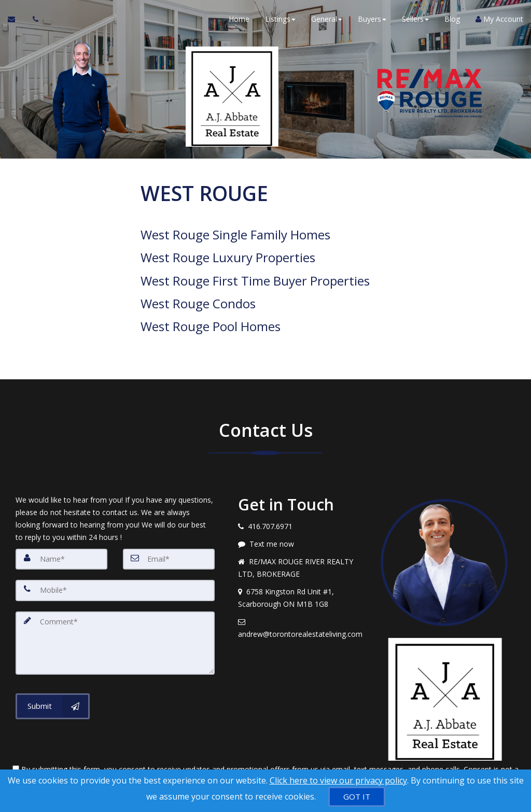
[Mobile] (115, 566)
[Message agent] (302, 520)
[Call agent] (33, 21)
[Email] (169, 535)
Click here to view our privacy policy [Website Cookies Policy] (338, 780)
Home (239, 20)
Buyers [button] (372, 20)
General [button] (327, 20)
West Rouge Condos (198, 287)
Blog (452, 20)
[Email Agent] (16, 21)
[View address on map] (302, 574)
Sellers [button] (415, 20)
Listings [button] (280, 20)
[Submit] (53, 681)
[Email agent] (302, 604)
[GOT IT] (357, 797)
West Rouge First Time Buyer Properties (255, 269)
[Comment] (115, 618)
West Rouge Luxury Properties (228, 252)
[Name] (61, 535)
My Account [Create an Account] (499, 20)
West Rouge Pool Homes (211, 304)
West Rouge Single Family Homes (235, 233)
